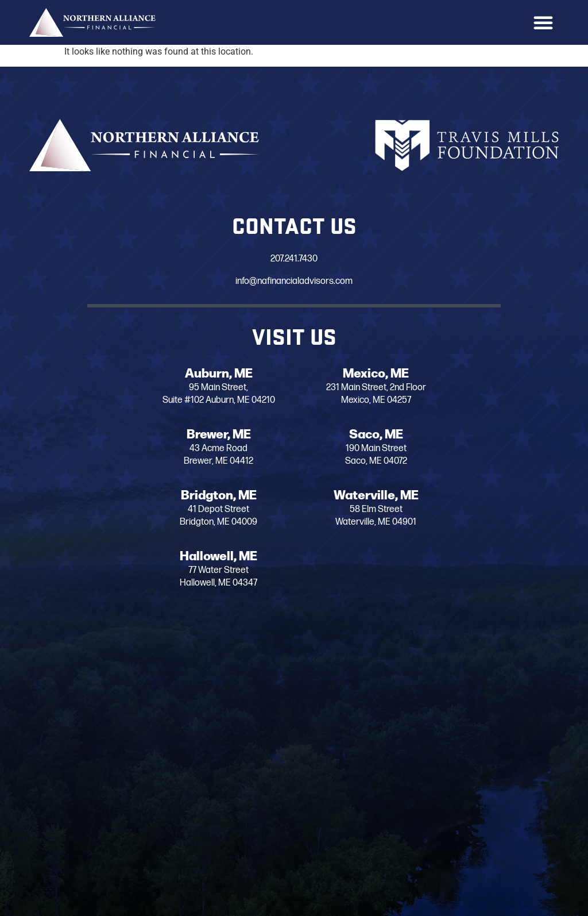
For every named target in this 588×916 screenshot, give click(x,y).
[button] (543, 22)
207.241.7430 (268, 259)
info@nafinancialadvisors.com (268, 281)
